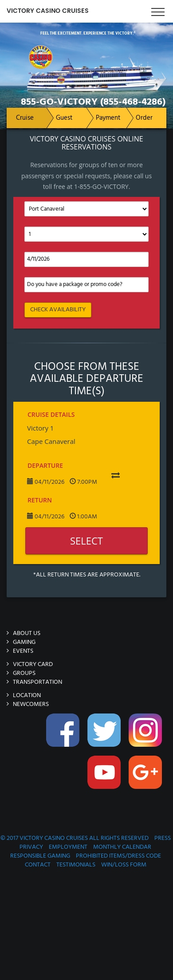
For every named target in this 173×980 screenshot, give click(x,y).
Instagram (146, 735)
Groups (24, 673)
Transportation (37, 682)
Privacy (31, 847)
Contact (38, 865)
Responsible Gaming (40, 856)
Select (86, 541)
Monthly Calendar (122, 847)
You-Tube (105, 777)
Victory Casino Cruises (48, 11)
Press (163, 838)
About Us (27, 633)
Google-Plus (146, 777)
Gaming (24, 642)
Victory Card (33, 664)
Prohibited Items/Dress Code (118, 856)
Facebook (64, 735)
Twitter (105, 735)
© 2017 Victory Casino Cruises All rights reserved (75, 838)
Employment (68, 847)
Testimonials (76, 865)
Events (23, 651)
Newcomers (31, 704)
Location (27, 696)
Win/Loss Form (124, 865)
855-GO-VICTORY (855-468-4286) (93, 102)
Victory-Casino (73, 43)
